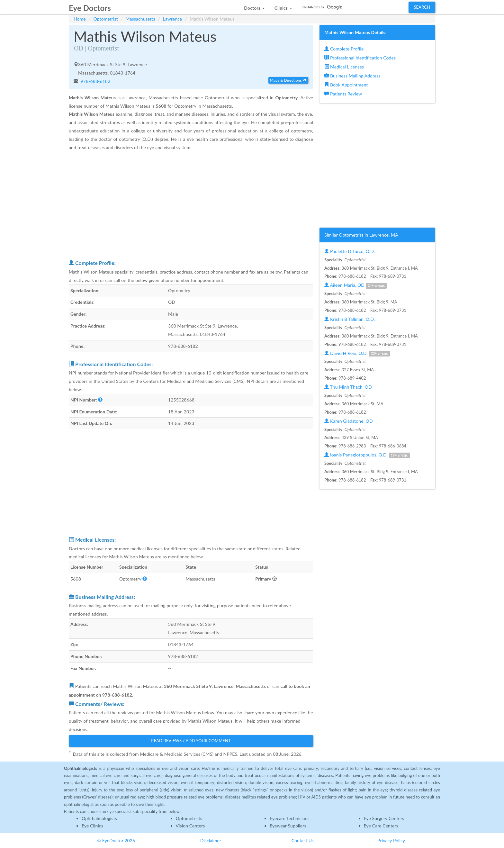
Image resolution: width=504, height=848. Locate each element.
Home (80, 19)
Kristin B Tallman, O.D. (350, 319)
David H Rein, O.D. (357, 353)
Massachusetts (140, 19)
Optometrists (189, 818)
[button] (254, 6)
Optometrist (106, 19)
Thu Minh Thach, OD (348, 387)
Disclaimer (211, 840)
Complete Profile (344, 49)
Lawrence (172, 19)
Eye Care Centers (381, 826)
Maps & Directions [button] (288, 80)
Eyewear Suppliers (288, 826)
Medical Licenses (344, 67)
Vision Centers (190, 826)
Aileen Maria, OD (355, 285)
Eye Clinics (92, 826)
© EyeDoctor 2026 (116, 840)
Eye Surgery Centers (384, 818)
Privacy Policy (391, 840)
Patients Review (343, 94)
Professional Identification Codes (360, 58)
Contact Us (303, 840)
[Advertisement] (191, 205)
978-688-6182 (95, 81)
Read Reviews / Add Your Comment (191, 741)
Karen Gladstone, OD (349, 421)
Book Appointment (346, 85)
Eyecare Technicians (290, 818)
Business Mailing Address (352, 76)
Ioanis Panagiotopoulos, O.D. (367, 455)
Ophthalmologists (99, 818)
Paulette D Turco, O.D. (350, 251)
